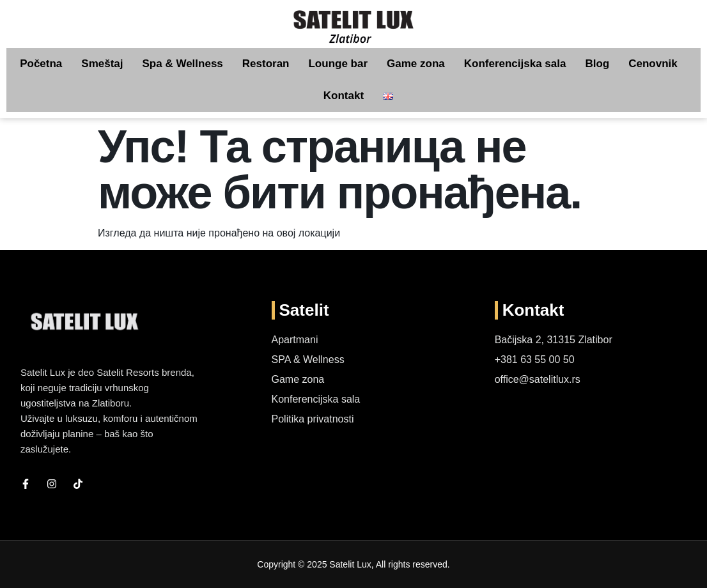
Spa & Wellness (183, 64)
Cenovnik (653, 64)
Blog (597, 64)
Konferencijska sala (515, 64)
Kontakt (344, 96)
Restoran (266, 64)
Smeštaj (102, 64)
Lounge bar (338, 64)
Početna (41, 64)
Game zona (416, 64)
